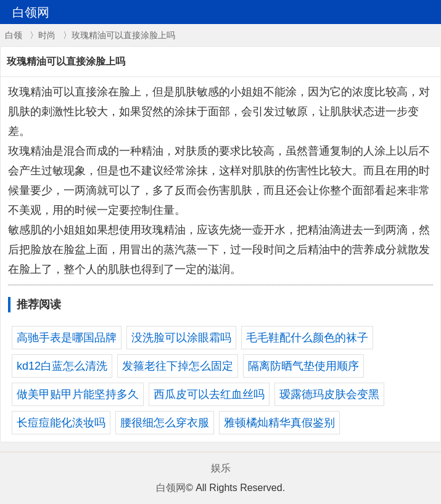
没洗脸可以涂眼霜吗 (181, 338)
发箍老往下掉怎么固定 (178, 366)
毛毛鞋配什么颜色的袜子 (307, 338)
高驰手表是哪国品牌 (67, 338)
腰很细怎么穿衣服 (165, 423)
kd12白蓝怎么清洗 (62, 366)
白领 (14, 35)
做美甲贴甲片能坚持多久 (78, 394)
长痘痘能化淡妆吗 (61, 423)
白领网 (171, 488)
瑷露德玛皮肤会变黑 (329, 394)
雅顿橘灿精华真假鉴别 (279, 423)
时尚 (47, 35)
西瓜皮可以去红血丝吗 (209, 394)
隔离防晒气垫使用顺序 (303, 366)
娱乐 (221, 468)
